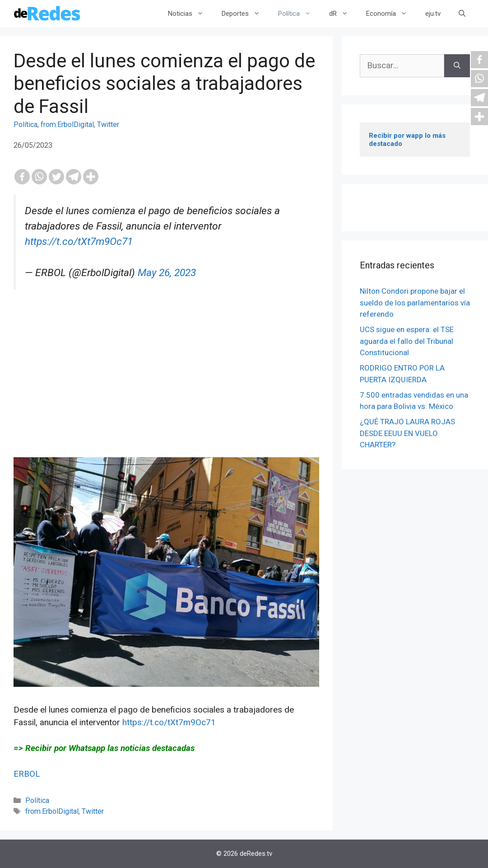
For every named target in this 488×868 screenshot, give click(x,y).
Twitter (108, 124)
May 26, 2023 (167, 273)
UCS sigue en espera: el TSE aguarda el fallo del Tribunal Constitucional (407, 341)
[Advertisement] (166, 394)
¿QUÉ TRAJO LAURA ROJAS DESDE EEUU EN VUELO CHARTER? (407, 433)
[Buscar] (457, 66)
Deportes (245, 14)
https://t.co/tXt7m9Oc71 (79, 242)
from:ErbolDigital (67, 124)
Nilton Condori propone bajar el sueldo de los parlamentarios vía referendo (415, 303)
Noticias (190, 14)
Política (299, 14)
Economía (391, 14)
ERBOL (27, 774)
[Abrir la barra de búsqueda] (462, 14)
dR (343, 14)
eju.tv (433, 14)
